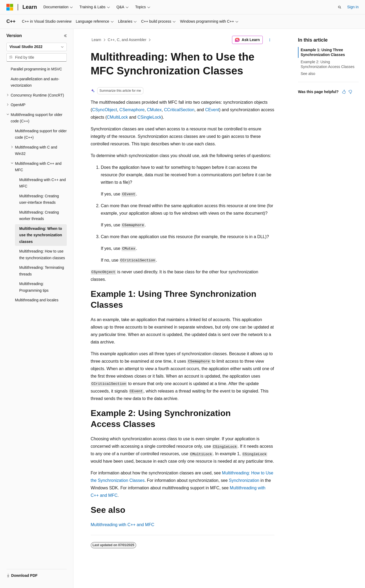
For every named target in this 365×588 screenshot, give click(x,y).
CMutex (154, 110)
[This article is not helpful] (350, 92)
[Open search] (340, 7)
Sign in (353, 7)
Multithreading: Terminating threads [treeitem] (42, 271)
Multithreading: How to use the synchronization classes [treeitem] (42, 255)
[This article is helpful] (344, 92)
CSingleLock (150, 117)
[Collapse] (65, 36)
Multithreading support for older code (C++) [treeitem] (41, 134)
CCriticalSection (179, 110)
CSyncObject (105, 110)
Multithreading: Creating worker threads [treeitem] (39, 216)
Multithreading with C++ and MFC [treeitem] (42, 183)
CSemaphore (132, 110)
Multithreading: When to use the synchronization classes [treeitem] (41, 235)
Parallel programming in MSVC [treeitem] (36, 69)
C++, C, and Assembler (127, 40)
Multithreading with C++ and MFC (123, 525)
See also (308, 74)
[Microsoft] (10, 7)
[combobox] (37, 47)
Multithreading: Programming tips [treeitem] (34, 287)
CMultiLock (117, 117)
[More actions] (270, 40)
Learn (96, 40)
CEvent (212, 110)
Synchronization (244, 480)
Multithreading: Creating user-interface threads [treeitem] (39, 199)
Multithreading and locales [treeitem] (37, 300)
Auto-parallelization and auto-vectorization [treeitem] (35, 82)
